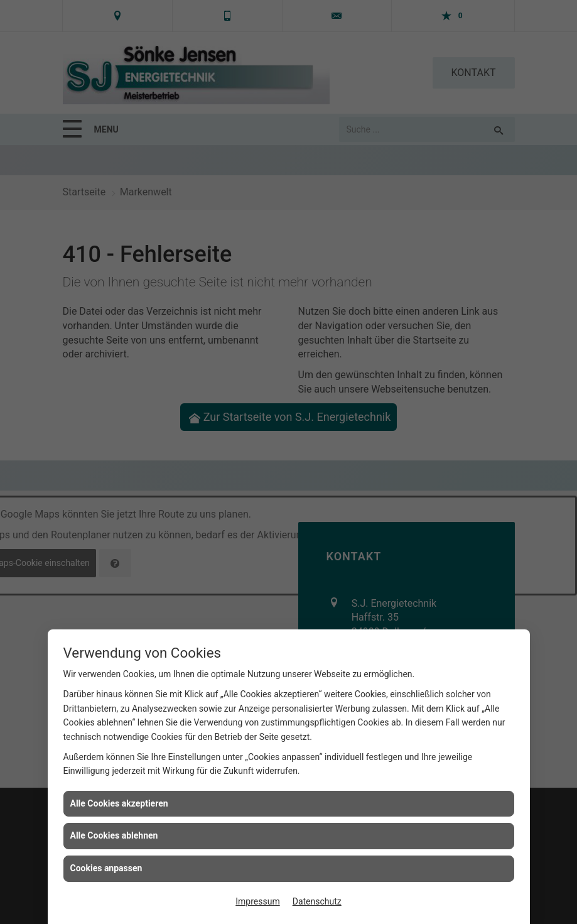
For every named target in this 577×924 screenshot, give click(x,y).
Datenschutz (317, 901)
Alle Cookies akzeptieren (119, 803)
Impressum (257, 901)
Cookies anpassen (106, 868)
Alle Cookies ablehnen (114, 835)
